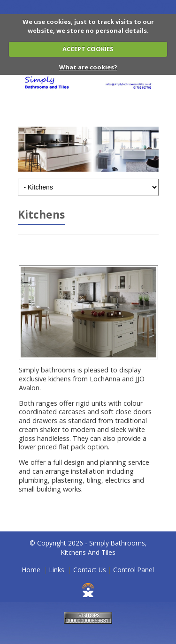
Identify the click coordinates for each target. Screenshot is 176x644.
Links (57, 570)
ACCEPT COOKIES (88, 49)
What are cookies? (88, 67)
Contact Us (90, 570)
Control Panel (134, 570)
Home (31, 570)
